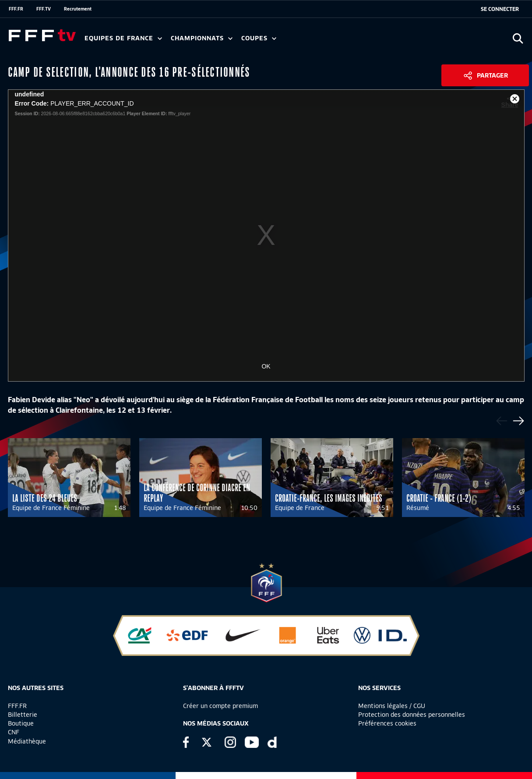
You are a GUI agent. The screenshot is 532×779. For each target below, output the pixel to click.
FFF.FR (16, 9)
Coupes (259, 38)
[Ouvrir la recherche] (518, 38)
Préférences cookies (387, 723)
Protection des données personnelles (412, 715)
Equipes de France (123, 38)
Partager (492, 75)
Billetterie (23, 715)
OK (266, 366)
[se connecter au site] (500, 9)
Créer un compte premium (220, 706)
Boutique (21, 723)
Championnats (202, 38)
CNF (14, 732)
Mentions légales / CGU (392, 706)
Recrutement (78, 9)
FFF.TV (44, 9)
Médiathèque (27, 741)
